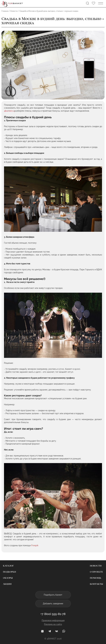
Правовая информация (53, 620)
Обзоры (8, 578)
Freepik (35, 545)
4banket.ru (9, 111)
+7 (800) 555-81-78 (53, 614)
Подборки (9, 572)
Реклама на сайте (53, 624)
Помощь (95, 578)
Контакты (96, 584)
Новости (96, 566)
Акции (7, 584)
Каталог (8, 566)
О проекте (96, 572)
